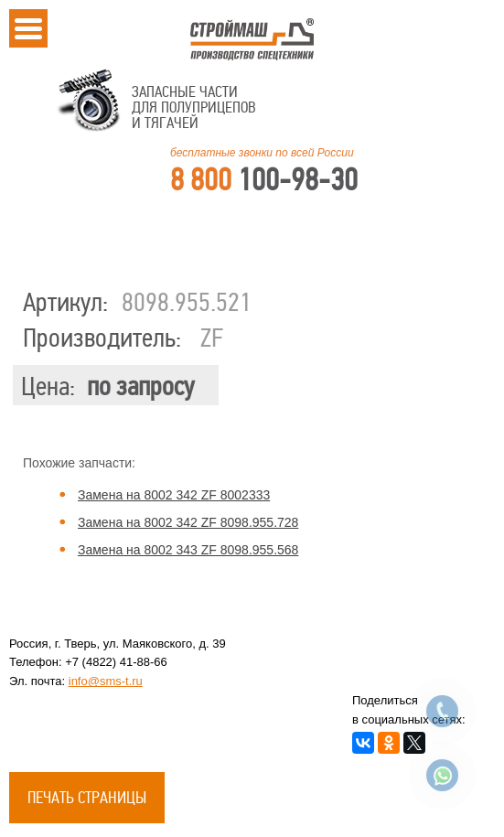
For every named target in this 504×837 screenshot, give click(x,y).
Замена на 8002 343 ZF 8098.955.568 (188, 550)
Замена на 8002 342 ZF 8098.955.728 (188, 522)
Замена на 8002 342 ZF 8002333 (174, 495)
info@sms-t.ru (106, 681)
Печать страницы (87, 798)
